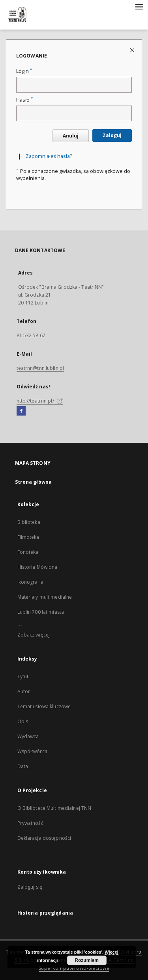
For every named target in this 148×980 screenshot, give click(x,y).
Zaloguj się (30, 887)
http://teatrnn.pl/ (40, 401)
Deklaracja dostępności (44, 838)
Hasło (24, 100)
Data (23, 766)
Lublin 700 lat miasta (41, 612)
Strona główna (34, 482)
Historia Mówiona (37, 567)
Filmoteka (28, 537)
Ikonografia (30, 582)
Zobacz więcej (34, 635)
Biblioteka (29, 522)
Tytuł (23, 677)
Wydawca (28, 736)
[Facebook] (21, 411)
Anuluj (71, 136)
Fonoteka (28, 552)
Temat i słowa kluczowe (44, 706)
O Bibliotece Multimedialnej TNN (54, 808)
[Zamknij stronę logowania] (133, 50)
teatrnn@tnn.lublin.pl (40, 368)
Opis (23, 721)
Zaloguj (112, 135)
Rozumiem (87, 960)
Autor (24, 691)
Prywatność (30, 823)
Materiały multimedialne (45, 597)
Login (24, 71)
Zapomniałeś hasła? (49, 156)
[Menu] (139, 6)
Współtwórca (32, 751)
